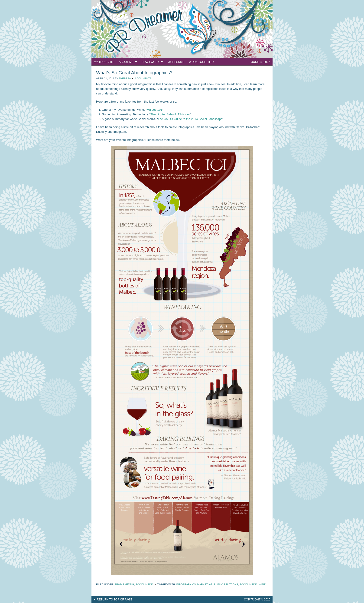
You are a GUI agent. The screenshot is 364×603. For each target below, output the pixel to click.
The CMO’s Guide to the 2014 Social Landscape (190, 119)
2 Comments (143, 78)
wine (262, 584)
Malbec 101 (154, 110)
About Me (127, 63)
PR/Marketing (124, 584)
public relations (226, 584)
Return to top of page (115, 600)
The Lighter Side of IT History (170, 114)
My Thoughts (104, 62)
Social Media (144, 584)
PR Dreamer (182, 29)
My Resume (176, 62)
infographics (186, 584)
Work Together (201, 62)
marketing (205, 584)
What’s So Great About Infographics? (134, 73)
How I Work (151, 63)
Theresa (125, 78)
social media (248, 584)
